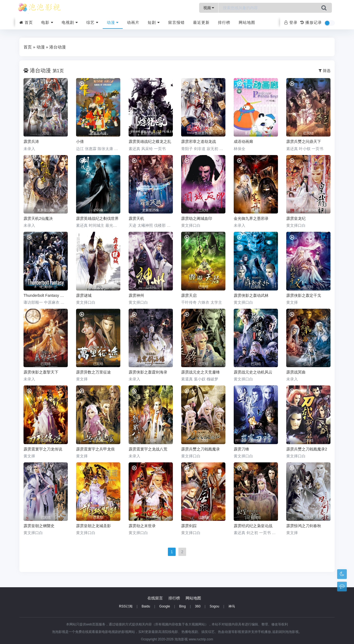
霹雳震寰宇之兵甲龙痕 (95, 449)
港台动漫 (58, 47)
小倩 (80, 141)
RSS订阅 (126, 606)
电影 (47, 22)
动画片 (133, 22)
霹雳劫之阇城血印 (197, 218)
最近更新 (201, 22)
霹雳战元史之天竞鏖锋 (201, 372)
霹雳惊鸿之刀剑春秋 (304, 526)
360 (198, 606)
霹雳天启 (189, 295)
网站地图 (247, 22)
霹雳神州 (136, 295)
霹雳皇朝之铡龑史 (39, 526)
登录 (291, 22)
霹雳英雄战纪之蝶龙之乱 (150, 141)
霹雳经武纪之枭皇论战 (253, 526)
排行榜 (224, 22)
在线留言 (155, 598)
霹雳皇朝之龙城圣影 (93, 526)
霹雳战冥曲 (296, 372)
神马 (232, 606)
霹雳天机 (136, 218)
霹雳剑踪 (189, 526)
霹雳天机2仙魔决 (38, 218)
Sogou (214, 606)
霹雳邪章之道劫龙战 (199, 141)
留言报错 (176, 22)
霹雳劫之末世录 (142, 526)
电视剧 (70, 22)
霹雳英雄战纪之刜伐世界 (97, 218)
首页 (26, 22)
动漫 (113, 22)
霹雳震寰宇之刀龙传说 (43, 449)
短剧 (154, 22)
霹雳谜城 (84, 295)
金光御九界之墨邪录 (251, 218)
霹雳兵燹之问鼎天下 (304, 141)
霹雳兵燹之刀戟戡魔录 (201, 449)
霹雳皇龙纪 (296, 218)
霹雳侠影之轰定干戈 (304, 295)
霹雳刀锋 (241, 449)
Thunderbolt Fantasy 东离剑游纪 (46, 295)
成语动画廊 (243, 141)
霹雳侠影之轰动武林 (251, 295)
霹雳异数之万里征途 (93, 372)
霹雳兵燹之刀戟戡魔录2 (307, 449)
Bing (183, 606)
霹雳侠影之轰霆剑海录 (148, 372)
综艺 (92, 22)
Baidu (146, 606)
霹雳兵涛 (31, 141)
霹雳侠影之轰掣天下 (41, 372)
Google (165, 606)
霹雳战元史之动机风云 (253, 372)
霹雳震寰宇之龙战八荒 (148, 449)
